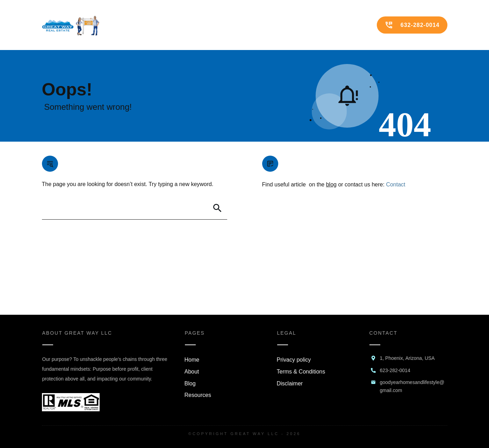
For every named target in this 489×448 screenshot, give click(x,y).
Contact (395, 184)
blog (331, 184)
